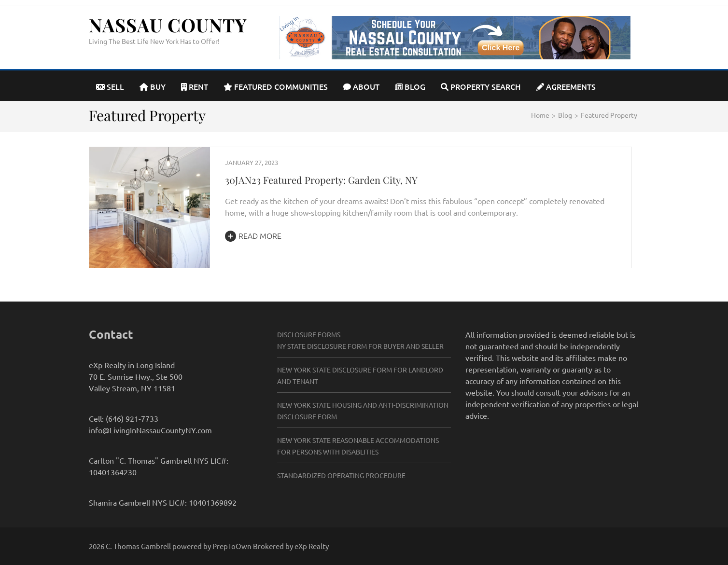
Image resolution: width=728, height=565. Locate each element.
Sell (110, 86)
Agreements (566, 86)
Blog (410, 86)
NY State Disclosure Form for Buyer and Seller (360, 346)
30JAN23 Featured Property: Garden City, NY (321, 180)
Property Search (481, 86)
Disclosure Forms (309, 334)
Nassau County (168, 25)
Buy (153, 86)
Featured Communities (276, 86)
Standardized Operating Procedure (341, 475)
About (361, 86)
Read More (253, 235)
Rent (195, 86)
